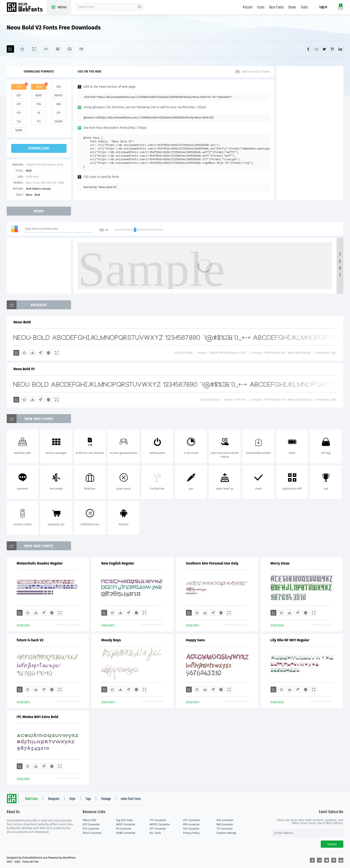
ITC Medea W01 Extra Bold (37, 717)
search (140, 7)
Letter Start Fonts (131, 799)
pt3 (19, 113)
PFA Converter (191, 824)
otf (19, 104)
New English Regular (118, 563)
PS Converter (124, 829)
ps (39, 113)
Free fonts (27, 8)
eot (19, 96)
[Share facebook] (308, 49)
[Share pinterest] (332, 49)
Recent (248, 7)
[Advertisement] (310, 133)
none (19, 130)
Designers (54, 799)
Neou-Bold (22, 322)
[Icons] (70, 49)
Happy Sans (195, 640)
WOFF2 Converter (160, 824)
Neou (29, 195)
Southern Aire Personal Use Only (212, 563)
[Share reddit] (316, 49)
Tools (304, 7)
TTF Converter (158, 820)
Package (106, 799)
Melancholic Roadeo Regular (40, 563)
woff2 (59, 96)
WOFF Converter (126, 824)
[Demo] (34, 49)
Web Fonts (31, 799)
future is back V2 (30, 640)
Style (72, 799)
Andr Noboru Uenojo (38, 189)
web (39, 87)
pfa (39, 104)
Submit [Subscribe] (332, 844)
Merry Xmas (280, 563)
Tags (88, 799)
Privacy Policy (191, 833)
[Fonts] (81, 49)
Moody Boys (111, 640)
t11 (39, 122)
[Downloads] (32, 353)
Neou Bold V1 (24, 369)
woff (39, 96)
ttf (19, 87)
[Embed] (48, 353)
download (39, 148)
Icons (261, 7)
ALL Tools (155, 833)
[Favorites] (22, 49)
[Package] (58, 49)
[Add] (10, 49)
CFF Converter (158, 829)
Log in (323, 7)
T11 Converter (225, 829)
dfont (58, 122)
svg (58, 87)
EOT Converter (91, 824)
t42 (19, 122)
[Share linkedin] (340, 49)
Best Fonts (277, 7)
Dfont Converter (92, 833)
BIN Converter (225, 824)
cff (59, 113)
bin (59, 104)
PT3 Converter (91, 829)
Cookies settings (226, 833)
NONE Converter (126, 833)
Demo (292, 7)
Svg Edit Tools (124, 820)
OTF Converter (192, 820)
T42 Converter (191, 829)
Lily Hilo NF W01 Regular (290, 640)
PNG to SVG (89, 820)
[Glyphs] (46, 49)
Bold (29, 171)
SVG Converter (225, 820)
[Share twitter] (324, 49)
